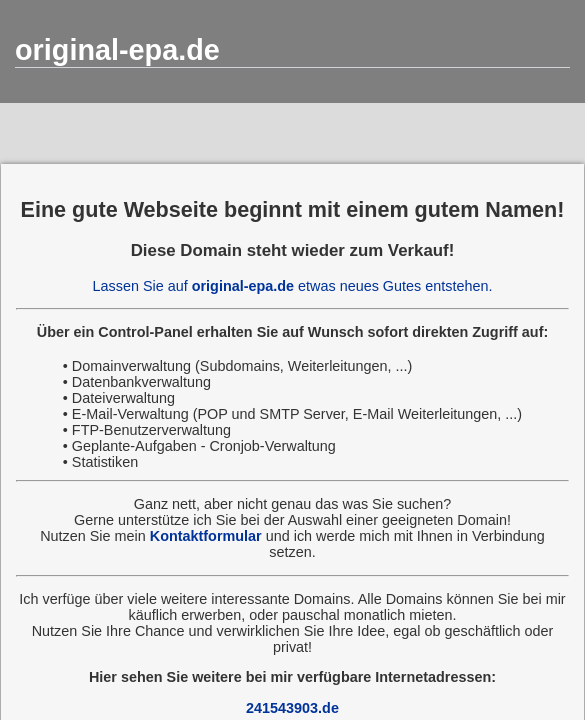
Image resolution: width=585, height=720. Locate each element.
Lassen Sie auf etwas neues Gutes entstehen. (293, 286)
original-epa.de (117, 50)
